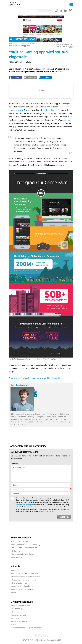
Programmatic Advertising (23, 554)
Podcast (15, 593)
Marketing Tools (19, 557)
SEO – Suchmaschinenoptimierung (26, 545)
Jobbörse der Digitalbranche (24, 586)
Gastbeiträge (17, 609)
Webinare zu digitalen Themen (25, 580)
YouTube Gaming (50, 110)
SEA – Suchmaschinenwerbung (25, 548)
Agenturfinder (18, 570)
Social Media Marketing (22, 541)
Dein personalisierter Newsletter (25, 574)
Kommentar (15, 464)
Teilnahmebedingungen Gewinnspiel (27, 628)
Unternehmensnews (27, 43)
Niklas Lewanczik (22, 385)
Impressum (17, 618)
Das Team (16, 612)
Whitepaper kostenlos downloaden (26, 577)
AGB (14, 625)
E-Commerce (17, 551)
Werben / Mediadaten (21, 606)
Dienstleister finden (20, 583)
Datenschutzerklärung (46, 511)
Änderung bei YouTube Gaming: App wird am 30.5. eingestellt (34, 378)
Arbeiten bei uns (19, 615)
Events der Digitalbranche (23, 589)
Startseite (13, 43)
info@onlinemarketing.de (25, 505)
